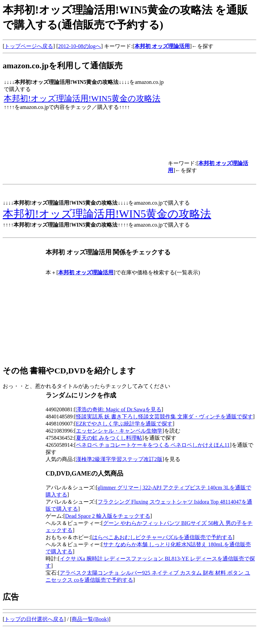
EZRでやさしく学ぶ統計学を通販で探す (124, 424)
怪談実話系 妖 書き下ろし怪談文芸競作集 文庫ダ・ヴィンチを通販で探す (164, 417)
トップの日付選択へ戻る (34, 619)
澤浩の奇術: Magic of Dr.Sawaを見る (119, 409)
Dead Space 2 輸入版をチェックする (108, 516)
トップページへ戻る (29, 46)
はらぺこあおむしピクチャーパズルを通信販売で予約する (162, 537)
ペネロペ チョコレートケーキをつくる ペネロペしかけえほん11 (153, 445)
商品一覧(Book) (90, 619)
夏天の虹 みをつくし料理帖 (109, 438)
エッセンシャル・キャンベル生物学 (119, 431)
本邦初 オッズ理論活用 (162, 46)
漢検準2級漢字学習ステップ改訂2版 (119, 459)
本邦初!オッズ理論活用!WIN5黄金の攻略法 (82, 98)
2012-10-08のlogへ (80, 46)
